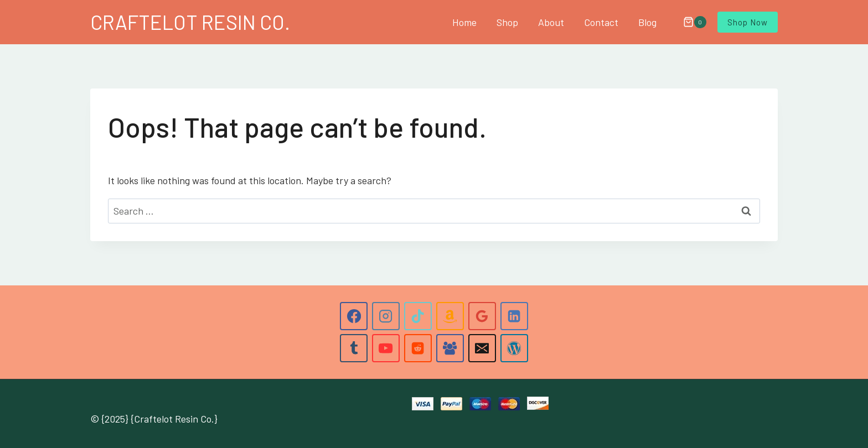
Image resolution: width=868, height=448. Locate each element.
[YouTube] (386, 348)
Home (464, 22)
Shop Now (748, 22)
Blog (647, 22)
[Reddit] (418, 348)
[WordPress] (514, 348)
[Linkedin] (514, 316)
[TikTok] (418, 316)
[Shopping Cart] (689, 22)
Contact (601, 22)
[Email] (482, 348)
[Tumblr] (354, 348)
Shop (507, 22)
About (551, 22)
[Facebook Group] (450, 348)
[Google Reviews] (482, 316)
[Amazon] (450, 316)
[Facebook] (354, 316)
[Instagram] (386, 316)
